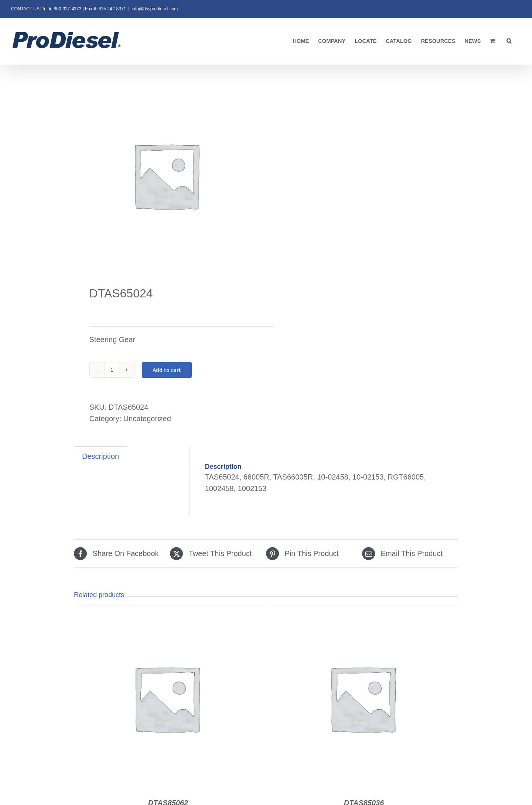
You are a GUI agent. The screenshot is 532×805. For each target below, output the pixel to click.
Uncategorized (147, 419)
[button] (509, 41)
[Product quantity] (112, 370)
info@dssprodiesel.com (155, 9)
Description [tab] (100, 456)
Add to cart (167, 370)
